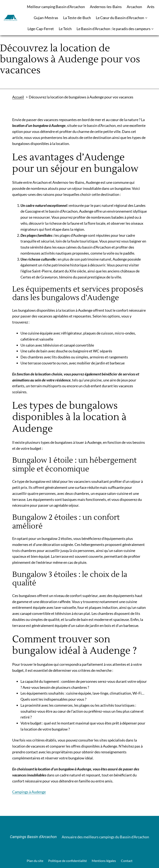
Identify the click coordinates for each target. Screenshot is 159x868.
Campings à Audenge (29, 792)
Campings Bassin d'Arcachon (33, 837)
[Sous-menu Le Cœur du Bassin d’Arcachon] (146, 18)
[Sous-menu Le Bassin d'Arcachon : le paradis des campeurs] (152, 29)
